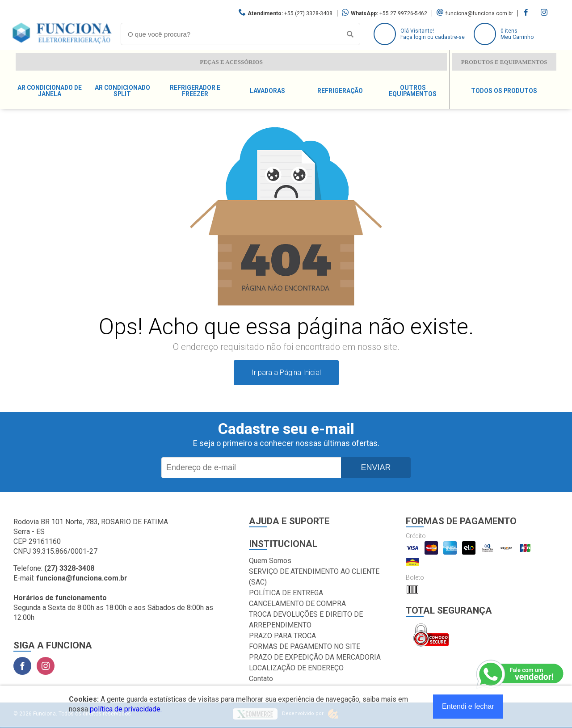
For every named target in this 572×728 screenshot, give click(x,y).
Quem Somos (270, 561)
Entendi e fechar (468, 706)
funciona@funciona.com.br (479, 13)
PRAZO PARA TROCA (282, 636)
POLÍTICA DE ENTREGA (286, 593)
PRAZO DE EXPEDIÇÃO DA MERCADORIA (315, 657)
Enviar (376, 467)
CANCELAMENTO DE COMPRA (297, 604)
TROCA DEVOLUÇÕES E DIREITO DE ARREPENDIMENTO (306, 620)
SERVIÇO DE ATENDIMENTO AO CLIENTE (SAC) (314, 577)
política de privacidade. (126, 709)
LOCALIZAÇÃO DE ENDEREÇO (296, 668)
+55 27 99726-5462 (403, 13)
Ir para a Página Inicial (286, 372)
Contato (261, 679)
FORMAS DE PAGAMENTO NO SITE (305, 646)
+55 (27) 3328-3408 (308, 13)
